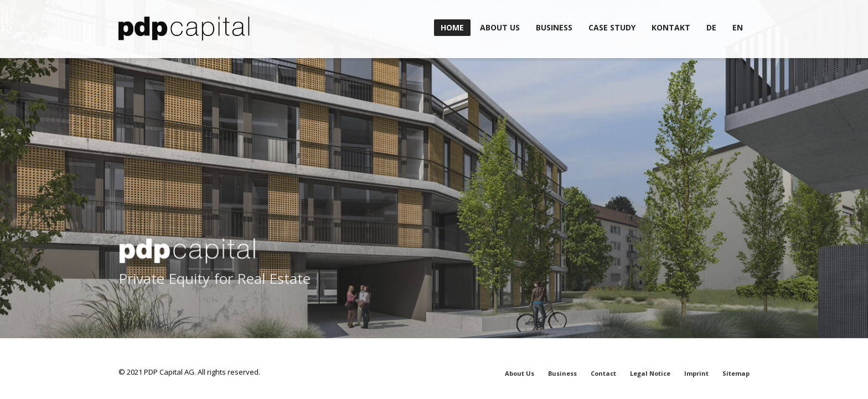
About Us (520, 373)
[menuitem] (711, 28)
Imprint (696, 373)
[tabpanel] (434, 199)
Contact (603, 373)
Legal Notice (650, 373)
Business (562, 373)
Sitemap (736, 373)
